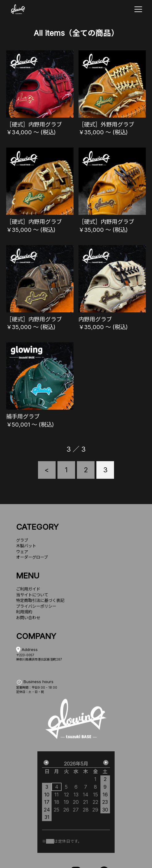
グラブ (22, 540)
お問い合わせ (28, 618)
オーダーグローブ (32, 557)
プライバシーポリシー (36, 606)
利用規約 (24, 612)
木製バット (26, 546)
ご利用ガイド (28, 589)
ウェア (22, 552)
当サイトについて (32, 595)
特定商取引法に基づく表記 (40, 600)
